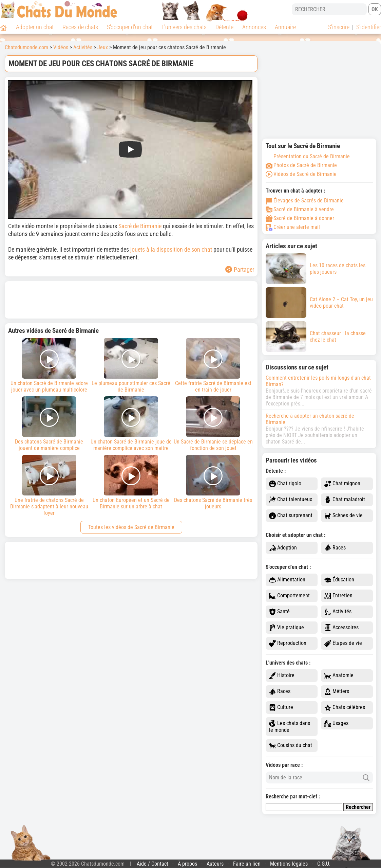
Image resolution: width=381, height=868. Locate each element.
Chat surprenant (291, 516)
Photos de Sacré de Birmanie (301, 165)
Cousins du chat (291, 746)
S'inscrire (339, 27)
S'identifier (369, 27)
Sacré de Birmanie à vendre (300, 209)
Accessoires (341, 628)
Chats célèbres (345, 708)
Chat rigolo (285, 484)
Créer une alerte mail (293, 227)
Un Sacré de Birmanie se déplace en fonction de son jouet (213, 424)
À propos (187, 864)
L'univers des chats (184, 27)
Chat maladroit (345, 500)
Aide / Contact (153, 864)
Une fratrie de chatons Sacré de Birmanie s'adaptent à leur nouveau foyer (49, 485)
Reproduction (288, 643)
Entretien (338, 596)
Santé (279, 612)
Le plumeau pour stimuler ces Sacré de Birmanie (131, 365)
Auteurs (215, 864)
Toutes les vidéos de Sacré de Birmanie (131, 527)
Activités (338, 612)
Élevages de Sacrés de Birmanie (305, 201)
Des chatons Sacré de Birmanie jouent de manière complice (49, 424)
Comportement (289, 596)
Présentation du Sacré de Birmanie (308, 156)
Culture (281, 708)
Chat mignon (342, 484)
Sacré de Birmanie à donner (300, 218)
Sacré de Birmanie (140, 226)
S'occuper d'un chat (130, 27)
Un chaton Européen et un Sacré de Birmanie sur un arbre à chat (131, 482)
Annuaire (285, 27)
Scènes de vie (344, 516)
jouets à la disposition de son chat (171, 249)
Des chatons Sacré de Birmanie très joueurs (213, 482)
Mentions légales (289, 864)
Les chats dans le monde (290, 727)
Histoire (282, 676)
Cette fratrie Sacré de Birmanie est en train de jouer (213, 365)
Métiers (337, 692)
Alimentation (287, 580)
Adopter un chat (35, 27)
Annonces (254, 27)
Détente (224, 27)
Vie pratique (287, 628)
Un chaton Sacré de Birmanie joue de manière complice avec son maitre (131, 424)
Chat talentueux (291, 500)
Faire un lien (247, 864)
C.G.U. (324, 864)
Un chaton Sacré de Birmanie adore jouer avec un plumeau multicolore (49, 365)
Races (335, 548)
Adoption (283, 548)
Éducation (339, 580)
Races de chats (80, 27)
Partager (240, 269)
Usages (336, 724)
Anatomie (339, 676)
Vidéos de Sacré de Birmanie (301, 174)
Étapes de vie (343, 643)
